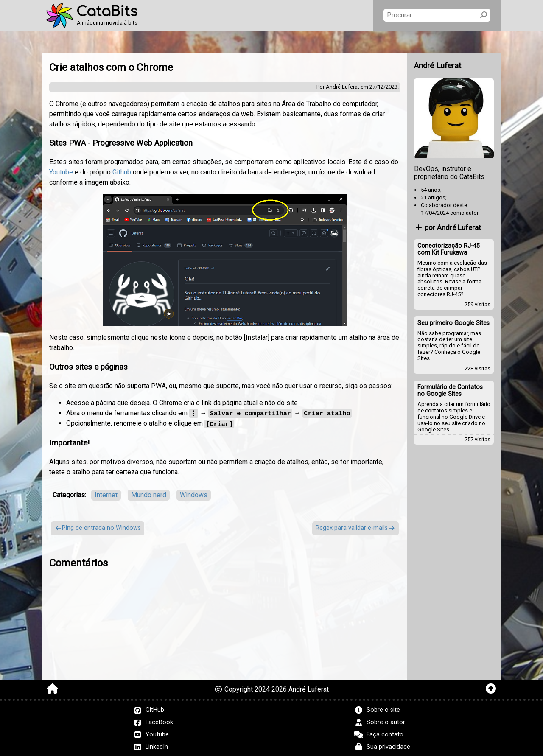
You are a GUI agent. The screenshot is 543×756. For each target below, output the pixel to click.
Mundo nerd (149, 494)
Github (122, 172)
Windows (194, 494)
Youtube (61, 172)
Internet (106, 494)
